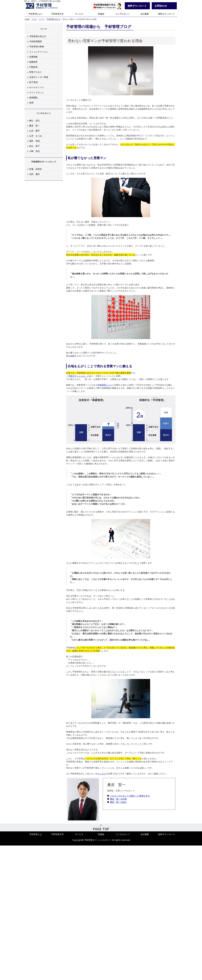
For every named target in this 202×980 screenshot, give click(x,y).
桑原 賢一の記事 (118, 799)
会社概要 (145, 14)
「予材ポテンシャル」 (77, 376)
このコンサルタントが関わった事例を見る (130, 796)
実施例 (101, 14)
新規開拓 (33, 98)
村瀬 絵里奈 (36, 169)
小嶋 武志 (34, 151)
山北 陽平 (34, 131)
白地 (72, 356)
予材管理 (45, 6)
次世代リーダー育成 (39, 77)
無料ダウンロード (166, 14)
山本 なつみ (36, 136)
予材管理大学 (57, 14)
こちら (103, 774)
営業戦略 (33, 57)
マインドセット (37, 92)
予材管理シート (105, 385)
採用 (31, 103)
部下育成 (33, 82)
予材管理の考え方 (38, 36)
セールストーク (37, 87)
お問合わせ (161, 6)
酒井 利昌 (34, 141)
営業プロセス (36, 72)
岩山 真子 (34, 146)
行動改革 (33, 67)
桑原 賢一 (34, 126)
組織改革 (33, 62)
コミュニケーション (39, 52)
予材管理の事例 (37, 47)
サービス (79, 14)
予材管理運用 (36, 41)
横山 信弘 (34, 121)
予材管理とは (36, 14)
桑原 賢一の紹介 (118, 802)
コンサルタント (123, 14)
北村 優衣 (34, 174)
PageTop (101, 827)
